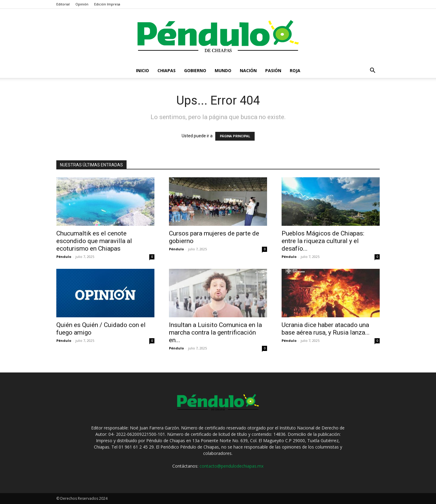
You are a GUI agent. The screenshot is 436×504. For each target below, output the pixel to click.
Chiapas (167, 70)
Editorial (63, 4)
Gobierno (195, 70)
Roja (295, 70)
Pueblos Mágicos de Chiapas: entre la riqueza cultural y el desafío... (323, 241)
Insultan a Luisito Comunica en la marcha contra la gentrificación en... (215, 332)
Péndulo (64, 257)
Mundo (223, 70)
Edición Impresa (107, 4)
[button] (372, 71)
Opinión (82, 4)
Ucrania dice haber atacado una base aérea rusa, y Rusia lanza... (326, 329)
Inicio (142, 70)
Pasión (273, 70)
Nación (248, 70)
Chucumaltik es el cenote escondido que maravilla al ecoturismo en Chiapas (94, 241)
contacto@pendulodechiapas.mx (231, 466)
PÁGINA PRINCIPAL (235, 136)
